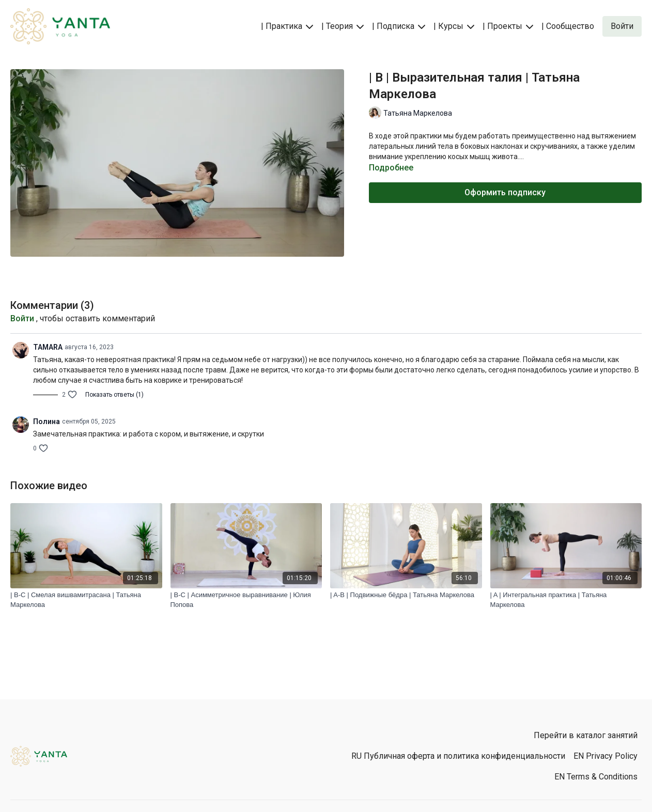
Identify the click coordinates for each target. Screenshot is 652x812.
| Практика (287, 26)
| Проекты (508, 26)
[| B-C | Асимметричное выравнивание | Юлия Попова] (246, 600)
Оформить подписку (505, 192)
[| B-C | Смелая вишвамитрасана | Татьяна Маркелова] (86, 600)
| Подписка (399, 26)
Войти (22, 318)
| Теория (343, 26)
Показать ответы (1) (114, 395)
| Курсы (454, 26)
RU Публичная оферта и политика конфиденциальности (458, 756)
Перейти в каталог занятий (586, 735)
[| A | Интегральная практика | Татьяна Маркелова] (566, 600)
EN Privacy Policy (606, 756)
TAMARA (48, 347)
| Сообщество (568, 26)
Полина (46, 421)
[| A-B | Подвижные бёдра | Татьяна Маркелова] (406, 595)
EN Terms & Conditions (596, 777)
